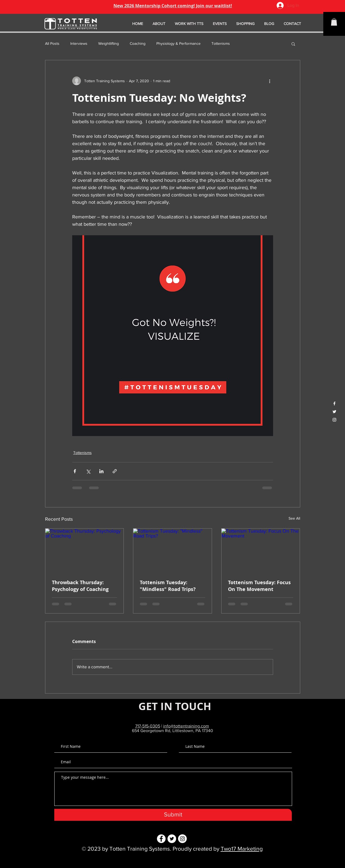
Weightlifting (109, 43)
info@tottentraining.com (186, 726)
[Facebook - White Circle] (161, 839)
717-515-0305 (148, 726)
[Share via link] (115, 471)
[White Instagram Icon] (334, 420)
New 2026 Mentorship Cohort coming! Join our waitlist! (173, 6)
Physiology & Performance (178, 43)
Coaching (138, 43)
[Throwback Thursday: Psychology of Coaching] (85, 551)
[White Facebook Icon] (334, 403)
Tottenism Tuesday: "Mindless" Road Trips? (168, 586)
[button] (334, 22)
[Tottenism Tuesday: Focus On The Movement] (261, 551)
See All (294, 518)
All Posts (52, 43)
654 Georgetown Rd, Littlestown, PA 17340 (172, 731)
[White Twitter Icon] (334, 412)
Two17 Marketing (242, 849)
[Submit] (173, 815)
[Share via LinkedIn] (101, 471)
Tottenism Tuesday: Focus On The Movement (259, 586)
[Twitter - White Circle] (172, 839)
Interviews (79, 43)
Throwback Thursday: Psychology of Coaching (80, 586)
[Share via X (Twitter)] (88, 471)
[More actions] (270, 81)
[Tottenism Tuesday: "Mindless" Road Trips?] (172, 551)
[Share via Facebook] (75, 471)
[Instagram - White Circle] (182, 839)
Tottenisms (221, 43)
